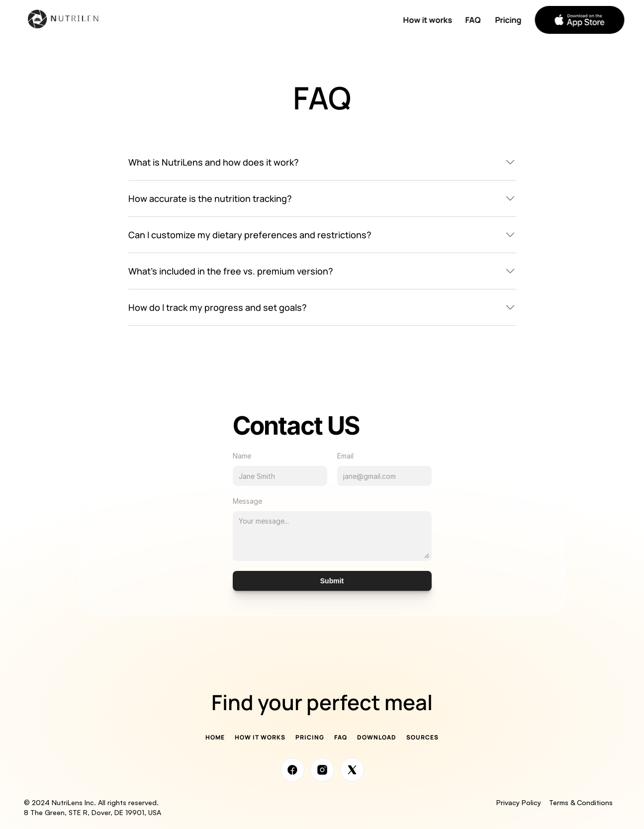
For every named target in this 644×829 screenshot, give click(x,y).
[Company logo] (68, 20)
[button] (579, 20)
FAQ (341, 737)
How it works (260, 737)
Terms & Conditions (585, 802)
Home (215, 737)
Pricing (310, 737)
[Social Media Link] (292, 770)
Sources (422, 737)
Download (377, 737)
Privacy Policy (519, 802)
